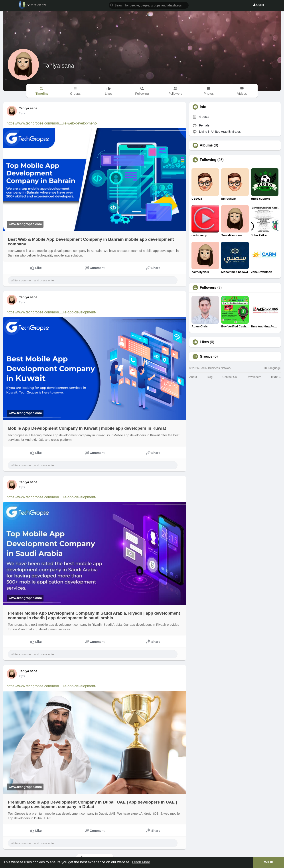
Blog (210, 377)
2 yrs (22, 113)
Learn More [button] (141, 862)
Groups (206, 357)
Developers (254, 377)
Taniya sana (59, 66)
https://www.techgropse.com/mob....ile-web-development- (52, 123)
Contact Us (230, 377)
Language (272, 368)
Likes (204, 342)
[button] (149, 5)
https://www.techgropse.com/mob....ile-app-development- (51, 312)
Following (208, 160)
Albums (206, 145)
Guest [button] (260, 5)
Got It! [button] (268, 862)
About (193, 377)
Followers (208, 288)
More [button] (276, 377)
